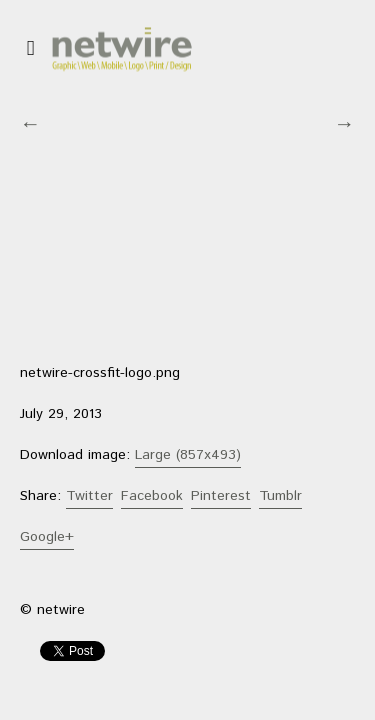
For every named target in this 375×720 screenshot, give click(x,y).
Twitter (89, 496)
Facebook (152, 496)
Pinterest (221, 496)
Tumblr (280, 496)
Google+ (47, 537)
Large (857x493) (188, 455)
